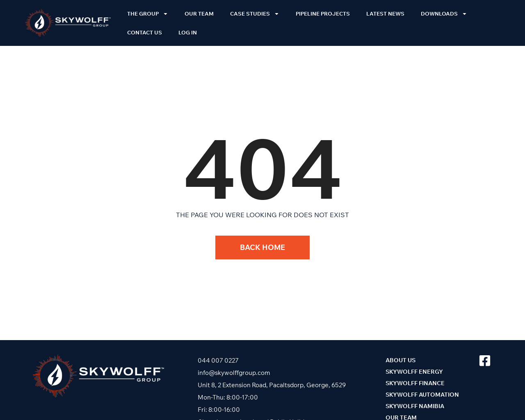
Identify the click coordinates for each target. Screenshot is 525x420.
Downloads (444, 14)
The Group (148, 14)
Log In (188, 32)
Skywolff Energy (414, 372)
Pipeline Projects (323, 14)
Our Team (199, 14)
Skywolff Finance (415, 383)
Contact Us (145, 32)
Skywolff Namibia (415, 406)
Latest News (385, 14)
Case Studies (255, 14)
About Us (401, 360)
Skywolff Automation (422, 395)
